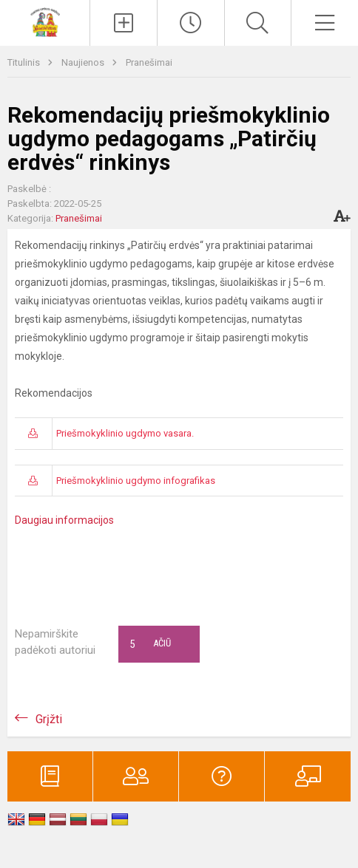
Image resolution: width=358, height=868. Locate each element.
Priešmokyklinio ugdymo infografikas (136, 481)
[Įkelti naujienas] (124, 23)
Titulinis (25, 62)
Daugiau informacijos (64, 520)
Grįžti (49, 719)
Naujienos (84, 62)
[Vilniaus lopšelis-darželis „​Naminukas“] (45, 21)
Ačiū (150, 644)
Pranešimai (149, 62)
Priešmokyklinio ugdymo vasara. (125, 433)
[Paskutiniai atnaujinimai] (191, 23)
